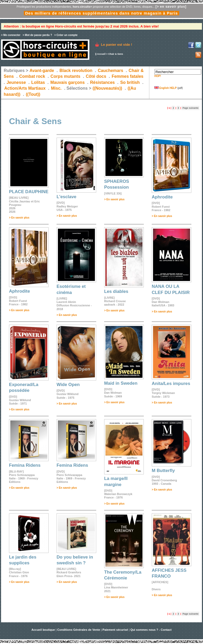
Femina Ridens (25, 465)
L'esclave (66, 197)
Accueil (101, 54)
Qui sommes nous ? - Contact (151, 630)
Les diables (116, 291)
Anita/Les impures (171, 384)
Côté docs (96, 76)
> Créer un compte (66, 35)
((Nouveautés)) (107, 88)
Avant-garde (42, 71)
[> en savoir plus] (171, 7)
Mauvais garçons (67, 82)
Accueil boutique (44, 630)
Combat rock (32, 76)
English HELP (165, 88)
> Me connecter (11, 35)
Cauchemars (110, 71)
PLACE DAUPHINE (29, 192)
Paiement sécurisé (115, 630)
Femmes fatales (127, 76)
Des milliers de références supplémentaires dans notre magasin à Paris (101, 13)
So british (130, 82)
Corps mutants (66, 76)
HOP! (158, 76)
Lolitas (38, 82)
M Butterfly (163, 471)
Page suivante (190, 108)
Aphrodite (162, 197)
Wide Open (68, 385)
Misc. (56, 88)
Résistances (102, 82)
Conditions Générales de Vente (79, 630)
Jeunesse (16, 82)
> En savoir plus (19, 218)
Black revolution (76, 71)
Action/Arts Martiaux (25, 88)
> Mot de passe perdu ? (37, 35)
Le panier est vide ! (117, 45)
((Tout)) (33, 94)
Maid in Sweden (121, 383)
